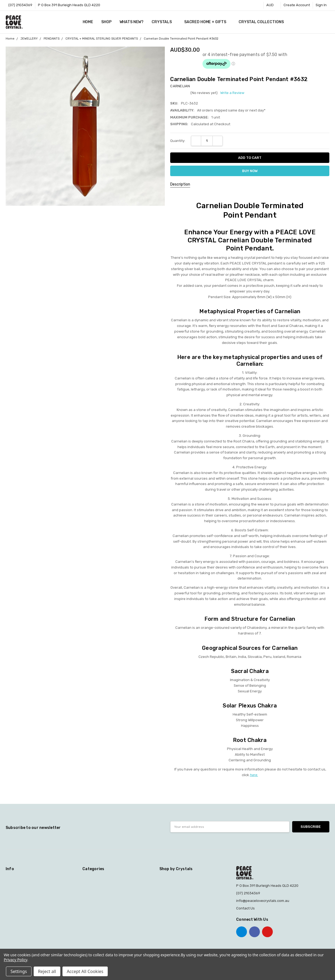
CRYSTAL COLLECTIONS (263, 22)
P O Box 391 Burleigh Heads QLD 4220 (69, 5)
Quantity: (178, 141)
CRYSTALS (164, 22)
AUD (272, 5)
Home (88, 22)
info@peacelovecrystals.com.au (263, 901)
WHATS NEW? (132, 22)
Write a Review (232, 93)
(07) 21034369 (20, 5)
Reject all (47, 971)
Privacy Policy (15, 960)
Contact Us (245, 908)
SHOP (106, 22)
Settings (19, 971)
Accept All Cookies (85, 971)
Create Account (297, 5)
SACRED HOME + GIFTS (207, 22)
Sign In (321, 5)
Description (180, 184)
